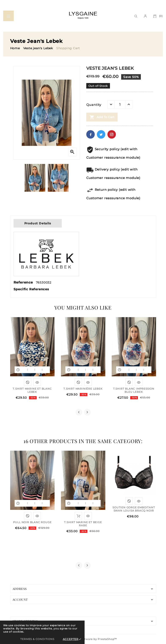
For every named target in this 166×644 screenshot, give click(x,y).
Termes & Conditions (37, 639)
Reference (24, 282)
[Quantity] (120, 104)
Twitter (101, 134)
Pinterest (112, 134)
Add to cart (102, 117)
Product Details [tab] (38, 223)
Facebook (91, 134)
